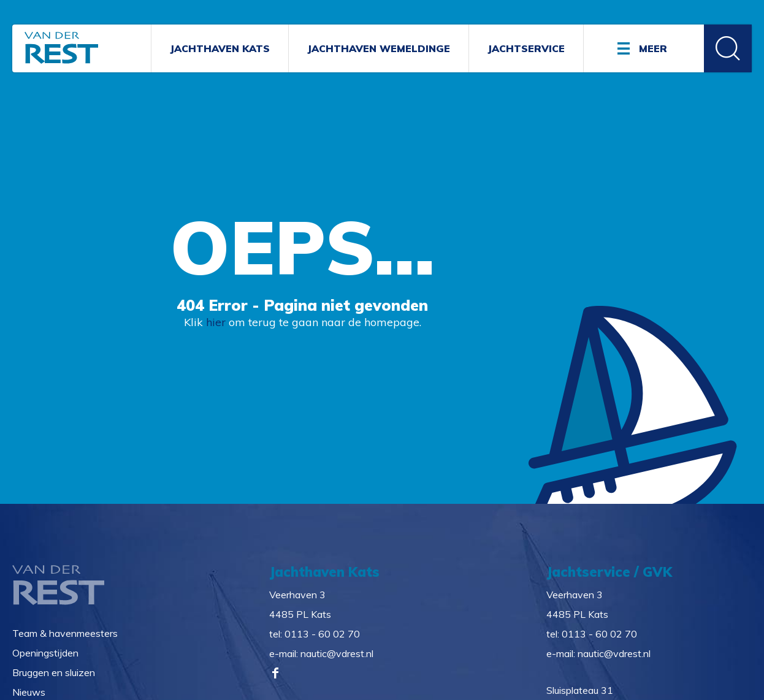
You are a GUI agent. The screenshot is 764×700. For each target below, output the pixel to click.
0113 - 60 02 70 (322, 634)
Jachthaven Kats (220, 48)
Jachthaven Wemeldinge (379, 48)
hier (216, 322)
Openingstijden (45, 653)
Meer (653, 48)
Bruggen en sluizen (54, 672)
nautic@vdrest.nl (337, 653)
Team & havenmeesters (65, 633)
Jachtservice (526, 48)
